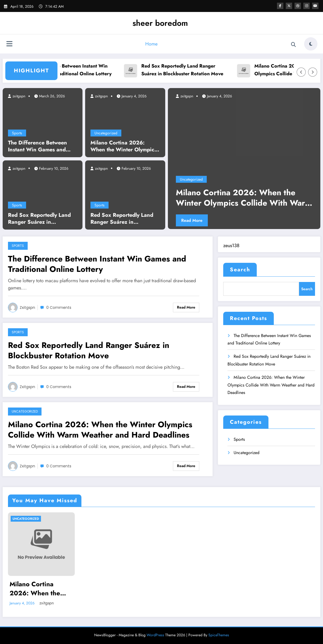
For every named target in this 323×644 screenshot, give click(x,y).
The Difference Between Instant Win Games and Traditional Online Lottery (88, 70)
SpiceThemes (219, 635)
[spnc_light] (311, 44)
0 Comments (59, 308)
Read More (192, 220)
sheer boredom (160, 23)
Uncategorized (106, 133)
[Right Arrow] (313, 72)
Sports (17, 133)
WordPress (155, 635)
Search (240, 270)
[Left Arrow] (301, 72)
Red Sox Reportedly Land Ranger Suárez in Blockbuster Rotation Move (201, 70)
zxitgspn (18, 96)
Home (151, 44)
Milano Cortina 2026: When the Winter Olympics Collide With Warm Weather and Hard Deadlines (125, 146)
